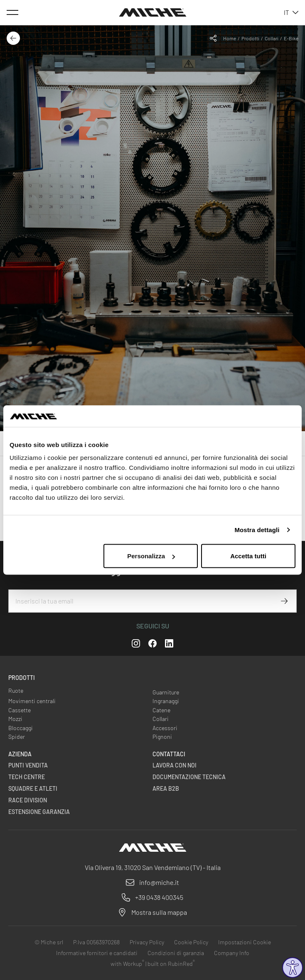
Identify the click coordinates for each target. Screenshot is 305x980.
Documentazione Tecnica (189, 777)
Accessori (165, 728)
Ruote (16, 690)
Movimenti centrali (32, 701)
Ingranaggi (166, 701)
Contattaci (169, 754)
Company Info (232, 953)
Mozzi (15, 719)
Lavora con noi (175, 765)
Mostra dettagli (257, 529)
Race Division (28, 800)
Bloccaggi (21, 728)
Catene (161, 710)
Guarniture (166, 692)
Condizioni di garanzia (176, 953)
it (291, 12)
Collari (272, 38)
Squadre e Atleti (33, 788)
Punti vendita (28, 765)
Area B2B (166, 788)
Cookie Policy (191, 942)
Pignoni (162, 737)
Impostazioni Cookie (245, 942)
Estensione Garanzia (39, 812)
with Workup (127, 964)
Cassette (20, 710)
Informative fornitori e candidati (97, 953)
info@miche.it (159, 882)
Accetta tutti (248, 556)
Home (230, 38)
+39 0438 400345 (159, 897)
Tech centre (27, 777)
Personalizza (151, 556)
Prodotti (250, 38)
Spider (17, 737)
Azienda (20, 754)
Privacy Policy (147, 942)
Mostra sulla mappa (159, 912)
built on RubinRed (171, 964)
